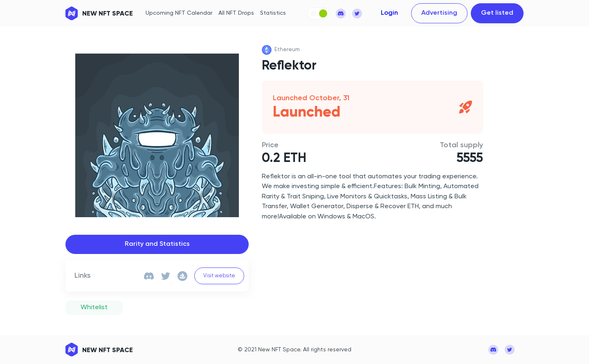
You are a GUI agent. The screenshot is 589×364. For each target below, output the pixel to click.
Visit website (219, 276)
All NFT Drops (236, 13)
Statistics (273, 13)
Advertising (439, 13)
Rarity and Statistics (157, 244)
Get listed (497, 13)
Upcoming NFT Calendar (179, 13)
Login (389, 13)
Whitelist (94, 308)
